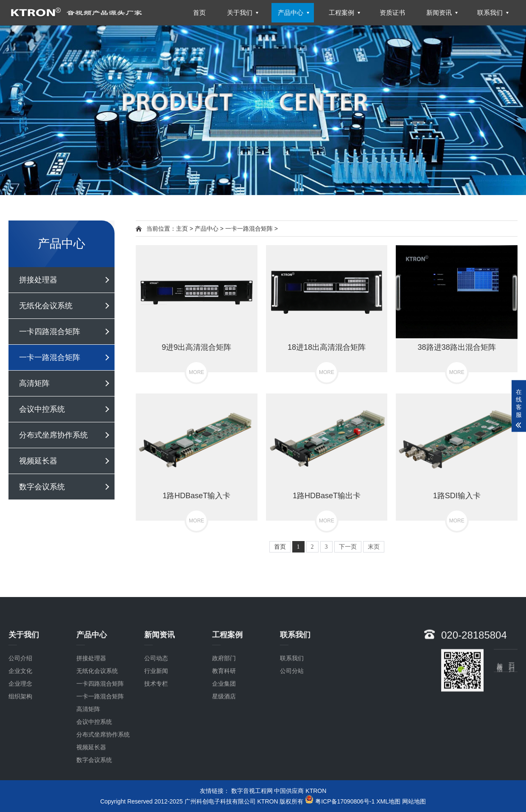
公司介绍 (20, 726)
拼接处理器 (38, 280)
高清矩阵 (34, 383)
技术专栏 (156, 752)
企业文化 (20, 739)
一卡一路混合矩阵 (50, 357)
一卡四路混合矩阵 (50, 332)
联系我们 (292, 726)
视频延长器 (38, 461)
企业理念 (20, 752)
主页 (182, 229)
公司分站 (292, 739)
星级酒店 (224, 765)
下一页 (348, 547)
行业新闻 (156, 739)
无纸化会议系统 (46, 306)
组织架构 (20, 765)
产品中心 (207, 229)
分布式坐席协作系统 (53, 435)
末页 (374, 547)
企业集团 (224, 752)
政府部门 (224, 726)
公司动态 (156, 726)
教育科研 (224, 739)
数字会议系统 (42, 487)
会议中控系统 (42, 409)
